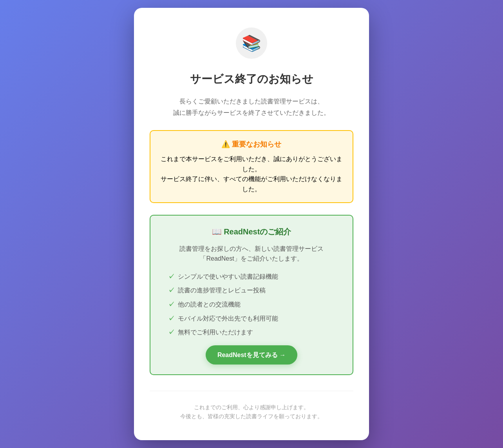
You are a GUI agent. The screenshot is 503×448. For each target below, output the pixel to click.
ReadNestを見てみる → (251, 355)
